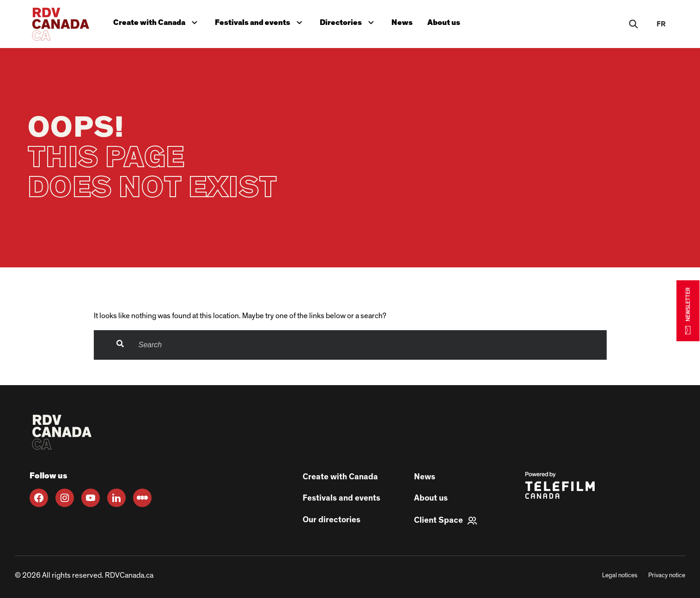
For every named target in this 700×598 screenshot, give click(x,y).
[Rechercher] (633, 24)
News (402, 22)
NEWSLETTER (688, 311)
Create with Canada (157, 21)
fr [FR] (661, 24)
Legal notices (620, 575)
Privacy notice (667, 575)
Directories (349, 21)
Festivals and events (261, 21)
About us (444, 22)
